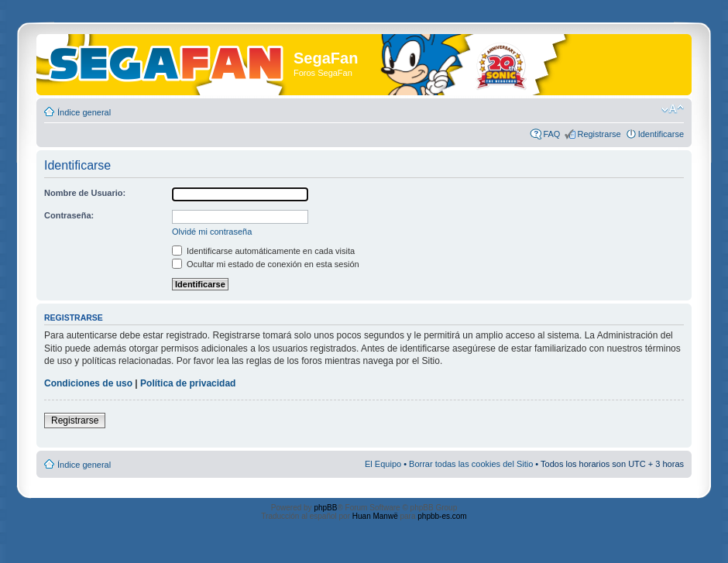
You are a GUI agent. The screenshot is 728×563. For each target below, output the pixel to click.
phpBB (325, 508)
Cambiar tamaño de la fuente (673, 109)
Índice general (84, 112)
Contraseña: (69, 215)
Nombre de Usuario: (85, 193)
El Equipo (383, 464)
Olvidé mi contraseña (212, 232)
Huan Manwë (375, 516)
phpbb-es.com (442, 516)
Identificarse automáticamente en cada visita (263, 251)
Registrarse (599, 134)
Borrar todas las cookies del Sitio (471, 464)
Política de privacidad (188, 383)
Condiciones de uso (88, 383)
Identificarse (661, 134)
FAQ (551, 134)
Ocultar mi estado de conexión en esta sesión (266, 264)
